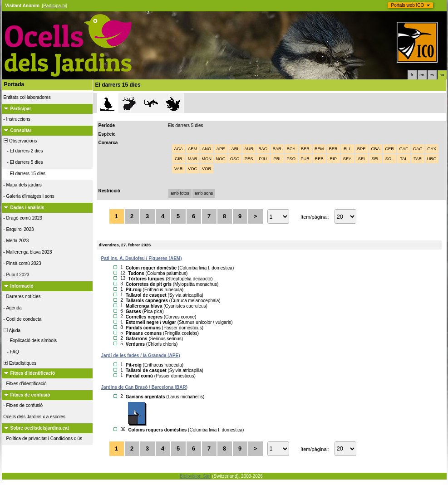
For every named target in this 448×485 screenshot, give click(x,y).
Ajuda (12, 331)
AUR (249, 149)
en (422, 75)
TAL (404, 159)
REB (319, 159)
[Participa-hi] (54, 6)
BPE (362, 149)
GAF (404, 149)
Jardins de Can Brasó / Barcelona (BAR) (145, 387)
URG (432, 159)
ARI (235, 149)
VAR (179, 169)
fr (412, 75)
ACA (179, 149)
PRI (277, 159)
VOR (207, 169)
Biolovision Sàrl (195, 476)
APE (221, 149)
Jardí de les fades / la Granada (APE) (141, 355)
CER (389, 149)
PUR (305, 159)
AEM (192, 149)
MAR (193, 159)
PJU (263, 159)
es (432, 75)
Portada (14, 84)
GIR (179, 159)
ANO (207, 149)
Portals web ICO (408, 5)
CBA (376, 149)
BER (333, 149)
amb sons (204, 193)
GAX (432, 149)
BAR (277, 149)
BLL (347, 149)
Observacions (20, 141)
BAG (263, 149)
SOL (390, 159)
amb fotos (180, 193)
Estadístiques (20, 363)
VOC (192, 169)
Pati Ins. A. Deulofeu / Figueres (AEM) (142, 258)
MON (207, 159)
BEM (319, 149)
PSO (291, 159)
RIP (333, 159)
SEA (347, 159)
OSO (235, 159)
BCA (291, 149)
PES (249, 159)
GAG (418, 149)
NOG (221, 159)
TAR (418, 159)
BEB (305, 149)
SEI (362, 159)
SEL (375, 159)
